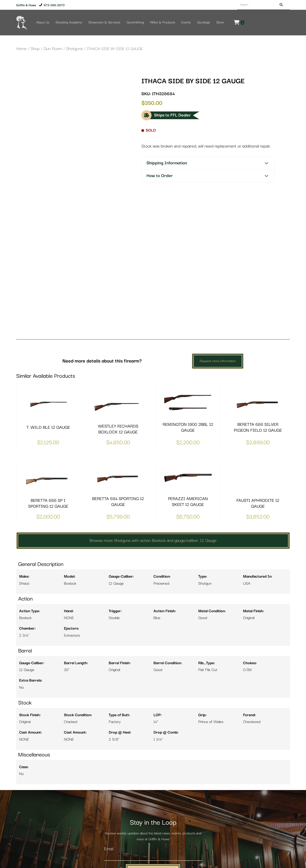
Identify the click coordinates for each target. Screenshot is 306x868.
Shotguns (74, 49)
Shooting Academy (69, 22)
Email (109, 790)
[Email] (153, 797)
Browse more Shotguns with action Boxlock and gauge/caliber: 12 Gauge (153, 481)
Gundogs (204, 22)
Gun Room (53, 49)
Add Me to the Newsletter (153, 811)
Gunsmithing (135, 22)
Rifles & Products (163, 22)
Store (220, 22)
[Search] (281, 5)
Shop (35, 49)
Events (186, 22)
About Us (43, 22)
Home (21, 49)
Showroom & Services (104, 22)
